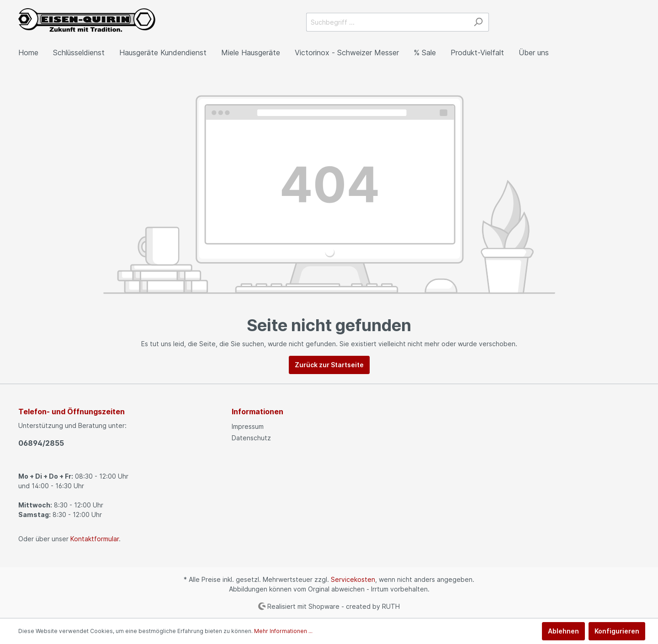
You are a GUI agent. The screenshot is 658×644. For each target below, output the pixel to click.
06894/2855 (41, 443)
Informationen (257, 412)
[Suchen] (478, 22)
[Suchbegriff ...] (387, 22)
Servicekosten (353, 579)
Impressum (248, 426)
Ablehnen (563, 631)
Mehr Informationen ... (283, 631)
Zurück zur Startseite (329, 365)
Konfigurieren (617, 631)
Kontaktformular (95, 539)
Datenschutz (251, 438)
